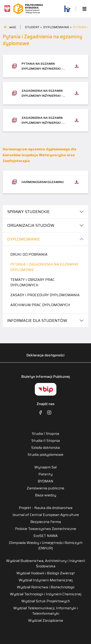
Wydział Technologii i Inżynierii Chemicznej (46, 594)
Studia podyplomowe (45, 455)
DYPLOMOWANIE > (57, 27)
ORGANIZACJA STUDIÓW (31, 225)
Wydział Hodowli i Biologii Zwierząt (46, 573)
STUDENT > (33, 27)
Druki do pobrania (29, 254)
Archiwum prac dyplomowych (40, 305)
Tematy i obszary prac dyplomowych (32, 282)
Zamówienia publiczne (45, 488)
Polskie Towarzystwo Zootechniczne (46, 529)
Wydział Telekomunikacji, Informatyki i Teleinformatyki (46, 611)
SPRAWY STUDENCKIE (28, 212)
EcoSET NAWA (46, 536)
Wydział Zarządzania (45, 621)
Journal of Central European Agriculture (46, 515)
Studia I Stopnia (45, 434)
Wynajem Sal (45, 467)
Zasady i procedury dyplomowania (45, 295)
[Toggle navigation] (83, 9)
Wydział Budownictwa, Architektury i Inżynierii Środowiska (45, 564)
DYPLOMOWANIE (24, 239)
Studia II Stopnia (46, 441)
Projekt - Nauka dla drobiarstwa (46, 508)
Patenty (45, 474)
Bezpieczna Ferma (46, 522)
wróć (10, 27)
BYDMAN (45, 481)
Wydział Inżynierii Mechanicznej (46, 580)
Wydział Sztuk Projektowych (46, 601)
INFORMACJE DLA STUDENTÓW (37, 321)
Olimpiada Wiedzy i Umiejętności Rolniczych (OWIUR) (46, 545)
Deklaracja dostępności (45, 355)
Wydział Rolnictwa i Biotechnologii (46, 587)
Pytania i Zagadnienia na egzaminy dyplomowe (44, 267)
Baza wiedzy (46, 495)
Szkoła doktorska (45, 448)
